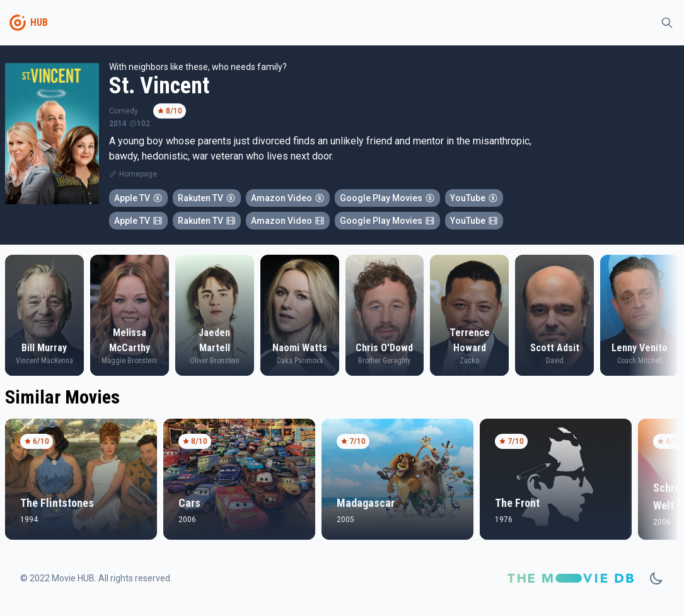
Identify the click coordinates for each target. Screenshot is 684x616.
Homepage (138, 174)
